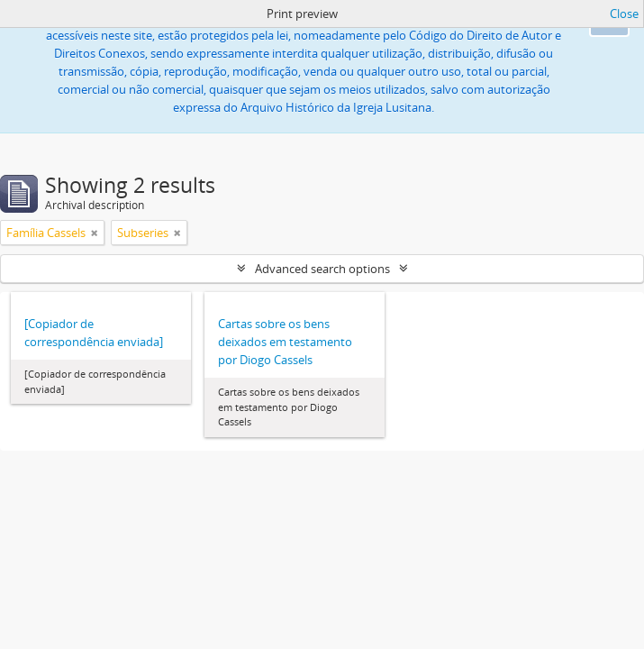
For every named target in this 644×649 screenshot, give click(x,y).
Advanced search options (322, 269)
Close (624, 14)
